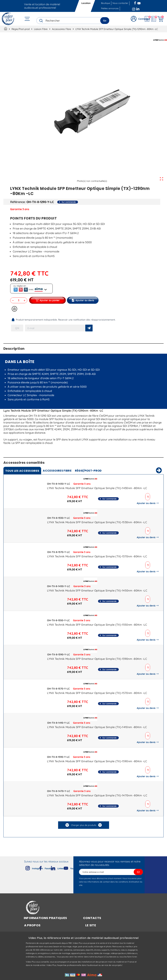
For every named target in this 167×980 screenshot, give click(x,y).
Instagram (134, 8)
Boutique (106, 3)
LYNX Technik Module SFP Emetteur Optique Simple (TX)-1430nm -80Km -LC (97, 488)
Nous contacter (120, 3)
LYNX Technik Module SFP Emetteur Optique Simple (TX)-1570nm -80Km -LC (97, 693)
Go (105, 21)
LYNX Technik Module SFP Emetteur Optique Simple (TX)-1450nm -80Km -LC (97, 590)
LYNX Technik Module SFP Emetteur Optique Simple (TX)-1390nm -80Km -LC (97, 659)
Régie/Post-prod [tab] (88, 471)
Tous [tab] (22, 471)
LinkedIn (138, 8)
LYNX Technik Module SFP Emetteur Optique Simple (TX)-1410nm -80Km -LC (97, 727)
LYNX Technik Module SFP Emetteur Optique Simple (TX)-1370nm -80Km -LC (97, 556)
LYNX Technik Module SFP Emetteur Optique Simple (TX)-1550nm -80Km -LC (97, 625)
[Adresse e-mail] (111, 872)
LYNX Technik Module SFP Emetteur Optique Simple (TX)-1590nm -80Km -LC (97, 761)
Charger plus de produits (84, 825)
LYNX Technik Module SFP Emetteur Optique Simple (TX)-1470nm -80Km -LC (97, 795)
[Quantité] (19, 300)
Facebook (135, 3)
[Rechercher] (73, 21)
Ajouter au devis (147, 503)
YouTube (139, 3)
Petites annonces (110, 8)
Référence (17, 202)
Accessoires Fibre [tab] (57, 471)
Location (86, 3)
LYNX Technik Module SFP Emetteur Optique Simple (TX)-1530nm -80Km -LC (97, 522)
